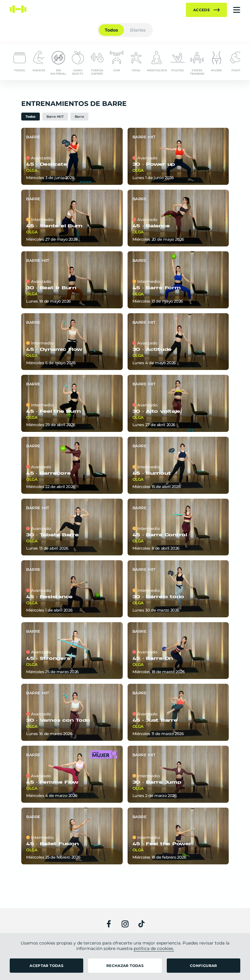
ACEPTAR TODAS (46, 966)
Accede (206, 10)
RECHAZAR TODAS (125, 966)
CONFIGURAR (204, 966)
